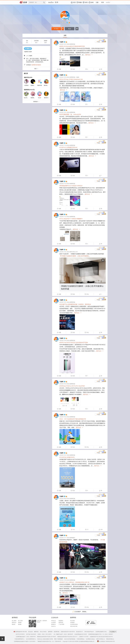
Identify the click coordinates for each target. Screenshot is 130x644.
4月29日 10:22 (63, 417)
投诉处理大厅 (79, 632)
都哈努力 (46, 98)
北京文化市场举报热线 (70, 639)
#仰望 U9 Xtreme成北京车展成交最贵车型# (72, 46)
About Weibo (43, 632)
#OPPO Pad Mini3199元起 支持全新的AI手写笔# (74, 342)
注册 (97, 2)
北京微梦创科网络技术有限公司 (87, 641)
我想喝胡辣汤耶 (34, 98)
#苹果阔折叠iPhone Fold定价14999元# (71, 186)
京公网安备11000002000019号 (106, 641)
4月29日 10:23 (63, 384)
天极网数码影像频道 (36, 65)
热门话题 (20, 621)
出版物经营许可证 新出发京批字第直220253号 (101, 637)
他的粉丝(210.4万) (29, 90)
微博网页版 (72, 44)
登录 (103, 2)
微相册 (20, 622)
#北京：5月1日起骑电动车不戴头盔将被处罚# (73, 419)
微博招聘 (50, 632)
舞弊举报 (36, 632)
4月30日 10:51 (63, 112)
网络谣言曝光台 (110, 639)
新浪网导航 (57, 632)
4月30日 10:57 (63, 44)
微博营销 (61, 622)
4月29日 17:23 (63, 217)
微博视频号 (72, 538)
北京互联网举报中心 (31, 639)
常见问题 (72, 621)
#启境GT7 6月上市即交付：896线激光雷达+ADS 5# (74, 582)
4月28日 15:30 (63, 580)
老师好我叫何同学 (35, 85)
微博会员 (14, 622)
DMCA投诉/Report (89, 632)
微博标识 (53, 624)
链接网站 (61, 621)
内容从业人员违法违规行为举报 (45, 639)
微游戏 (13, 624)
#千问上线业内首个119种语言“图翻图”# (71, 219)
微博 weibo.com (74, 252)
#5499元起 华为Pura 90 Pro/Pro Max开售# (72, 386)
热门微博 (14, 621)
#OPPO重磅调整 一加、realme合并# (70, 114)
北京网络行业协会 (90, 639)
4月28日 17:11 (63, 538)
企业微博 (53, 622)
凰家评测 (40, 85)
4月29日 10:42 (63, 340)
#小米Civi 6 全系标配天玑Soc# (68, 147)
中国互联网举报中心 (20, 639)
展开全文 (89, 55)
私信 (70, 29)
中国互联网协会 (81, 639)
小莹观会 (26, 85)
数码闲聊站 (47, 85)
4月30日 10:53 (63, 77)
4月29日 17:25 (63, 184)
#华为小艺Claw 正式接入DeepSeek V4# (71, 79)
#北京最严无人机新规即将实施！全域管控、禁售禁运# (75, 304)
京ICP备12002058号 (31, 634)
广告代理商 (61, 624)
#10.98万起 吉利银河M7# (67, 457)
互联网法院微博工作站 (101, 632)
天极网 (61, 42)
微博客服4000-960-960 (20, 632)
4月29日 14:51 (63, 302)
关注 (56, 29)
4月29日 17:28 (63, 145)
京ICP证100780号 (20, 634)
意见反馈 (30, 632)
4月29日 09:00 (63, 499)
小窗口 (103, 545)
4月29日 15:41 (63, 252)
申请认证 (53, 621)
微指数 (20, 624)
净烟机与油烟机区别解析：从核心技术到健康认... (75, 256)
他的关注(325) (28, 77)
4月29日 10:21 (63, 455)
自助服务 (72, 622)
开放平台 (53, 626)
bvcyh (40, 98)
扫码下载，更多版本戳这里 (42, 621)
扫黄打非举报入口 (101, 639)
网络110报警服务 (58, 639)
